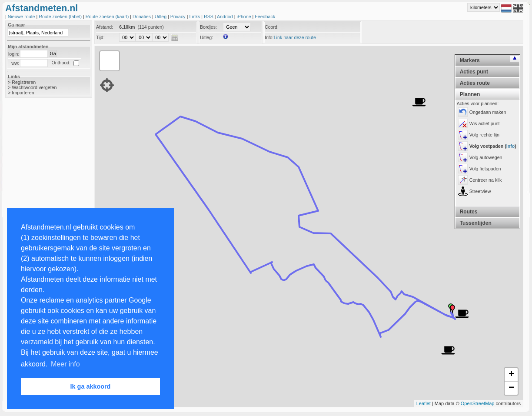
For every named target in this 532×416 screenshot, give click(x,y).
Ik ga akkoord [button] (91, 386)
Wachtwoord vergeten (34, 87)
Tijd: (100, 37)
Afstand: (105, 27)
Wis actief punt (485, 123)
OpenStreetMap (478, 403)
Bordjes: (208, 27)
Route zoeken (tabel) (61, 17)
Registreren (24, 82)
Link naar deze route (295, 37)
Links (195, 17)
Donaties (142, 17)
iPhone (244, 17)
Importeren (23, 93)
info (511, 146)
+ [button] (511, 375)
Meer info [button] (65, 364)
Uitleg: (206, 37)
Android (226, 17)
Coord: (272, 27)
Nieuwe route (22, 17)
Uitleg (161, 17)
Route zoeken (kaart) (108, 17)
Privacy (179, 17)
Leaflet (424, 403)
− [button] (511, 388)
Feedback (265, 17)
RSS (209, 17)
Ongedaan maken (488, 112)
